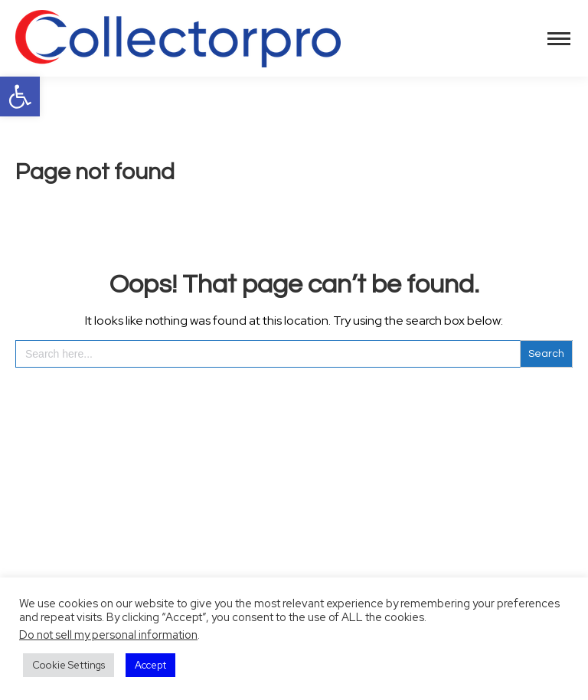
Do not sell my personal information (108, 635)
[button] (20, 96)
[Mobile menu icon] (559, 39)
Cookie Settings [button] (69, 665)
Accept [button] (150, 665)
